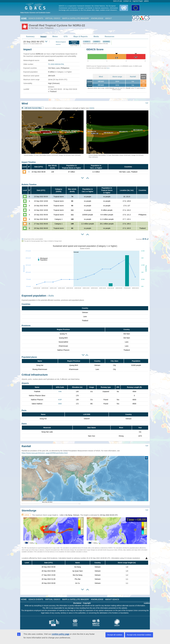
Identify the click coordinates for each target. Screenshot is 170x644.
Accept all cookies (115, 635)
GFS (87, 42)
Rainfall (133, 77)
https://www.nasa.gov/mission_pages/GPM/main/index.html (45, 451)
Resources (110, 37)
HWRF (97, 42)
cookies (147, 601)
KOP (60, 400)
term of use (118, 1)
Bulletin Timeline (29, 185)
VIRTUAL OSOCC (53, 18)
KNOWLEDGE (97, 18)
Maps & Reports (81, 37)
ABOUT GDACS (112, 598)
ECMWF (106, 42)
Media (96, 37)
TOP (147, 103)
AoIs (51, 296)
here (108, 68)
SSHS (92, 108)
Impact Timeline (29, 162)
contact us (127, 1)
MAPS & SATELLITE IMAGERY (76, 18)
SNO (60, 404)
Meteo (55, 37)
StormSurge (29, 509)
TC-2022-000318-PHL (56, 64)
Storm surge (117, 77)
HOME (24, 18)
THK (60, 391)
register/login (138, 1)
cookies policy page (60, 634)
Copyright (87, 601)
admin (146, 1)
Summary (30, 37)
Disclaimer (77, 601)
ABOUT (108, 18)
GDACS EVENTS (36, 18)
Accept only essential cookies (139, 635)
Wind (101, 77)
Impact (43, 37)
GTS (66, 37)
